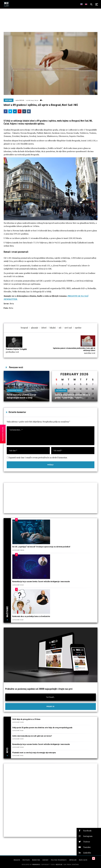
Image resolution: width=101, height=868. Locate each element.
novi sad (68, 328)
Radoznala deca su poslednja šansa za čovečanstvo (31, 616)
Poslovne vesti (15, 390)
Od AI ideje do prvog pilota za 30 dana (26, 719)
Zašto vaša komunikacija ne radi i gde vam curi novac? (32, 736)
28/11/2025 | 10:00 (30, 390)
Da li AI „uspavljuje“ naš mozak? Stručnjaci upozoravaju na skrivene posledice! (41, 547)
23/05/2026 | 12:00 (18, 722)
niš (60, 328)
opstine (78, 328)
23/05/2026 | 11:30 (18, 730)
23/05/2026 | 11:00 (18, 739)
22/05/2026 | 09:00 (18, 550)
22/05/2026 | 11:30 (18, 620)
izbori (44, 328)
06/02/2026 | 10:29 (75, 390)
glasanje (35, 328)
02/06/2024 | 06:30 (32, 100)
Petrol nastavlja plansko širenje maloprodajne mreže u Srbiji (21, 396)
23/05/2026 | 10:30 (18, 585)
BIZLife (22, 100)
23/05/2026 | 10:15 (18, 755)
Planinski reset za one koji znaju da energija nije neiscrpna (34, 753)
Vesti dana (9, 100)
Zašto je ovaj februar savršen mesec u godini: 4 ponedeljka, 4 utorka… (72, 396)
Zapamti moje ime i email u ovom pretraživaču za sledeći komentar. (38, 457)
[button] (89, 831)
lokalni (53, 328)
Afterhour (61, 390)
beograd (24, 328)
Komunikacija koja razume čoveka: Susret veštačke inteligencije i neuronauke (41, 581)
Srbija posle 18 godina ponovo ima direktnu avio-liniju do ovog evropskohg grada (42, 728)
